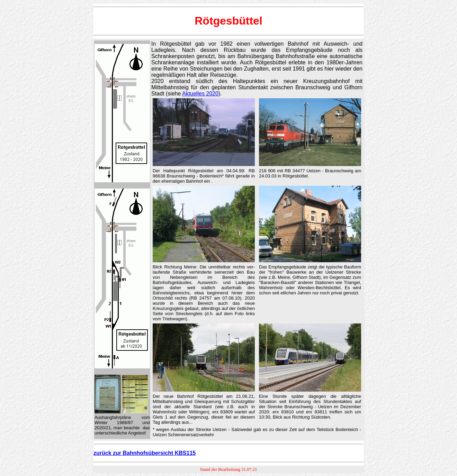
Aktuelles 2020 (200, 94)
